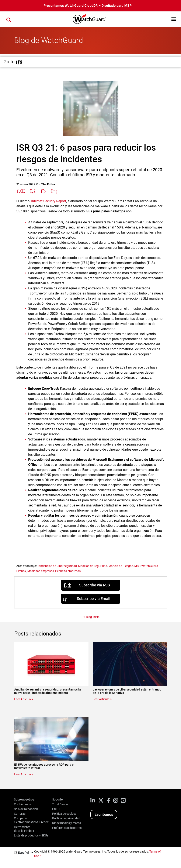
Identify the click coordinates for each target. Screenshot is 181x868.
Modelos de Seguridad (93, 566)
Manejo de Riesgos (121, 566)
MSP (137, 566)
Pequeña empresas (68, 571)
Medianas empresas (41, 571)
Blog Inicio (93, 617)
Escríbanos (104, 814)
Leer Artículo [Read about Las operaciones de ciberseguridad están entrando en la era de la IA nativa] (101, 699)
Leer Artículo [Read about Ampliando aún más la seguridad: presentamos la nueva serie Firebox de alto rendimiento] (22, 699)
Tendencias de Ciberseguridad (57, 566)
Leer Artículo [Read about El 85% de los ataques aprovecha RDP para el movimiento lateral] (22, 774)
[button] (174, 19)
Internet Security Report (49, 201)
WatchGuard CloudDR (81, 6)
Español (23, 853)
